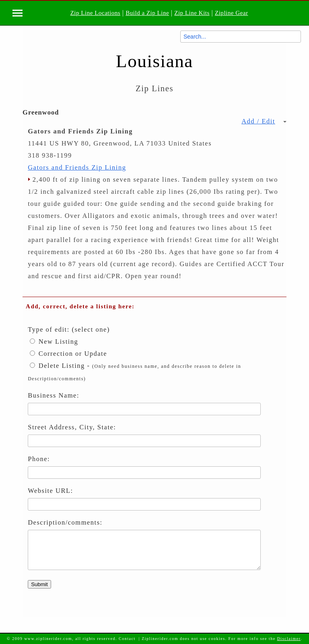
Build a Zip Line (147, 13)
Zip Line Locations (95, 13)
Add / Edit (264, 121)
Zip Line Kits (192, 13)
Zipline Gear (232, 13)
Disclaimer (289, 639)
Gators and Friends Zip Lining (77, 167)
